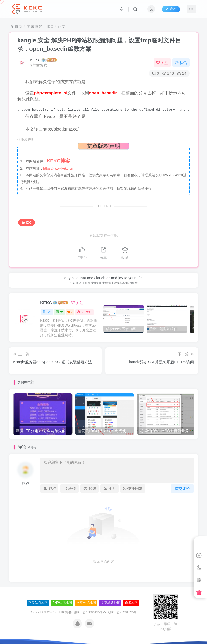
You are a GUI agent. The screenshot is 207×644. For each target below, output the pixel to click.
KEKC (35, 60)
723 (47, 312)
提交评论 (182, 489)
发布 (171, 9)
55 (59, 312)
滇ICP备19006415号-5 (90, 612)
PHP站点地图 (62, 603)
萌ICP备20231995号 (123, 612)
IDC (50, 26)
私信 (181, 63)
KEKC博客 (64, 612)
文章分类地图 (86, 603)
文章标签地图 (111, 603)
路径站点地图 (38, 603)
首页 (17, 26)
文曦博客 (34, 26)
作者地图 (131, 603)
